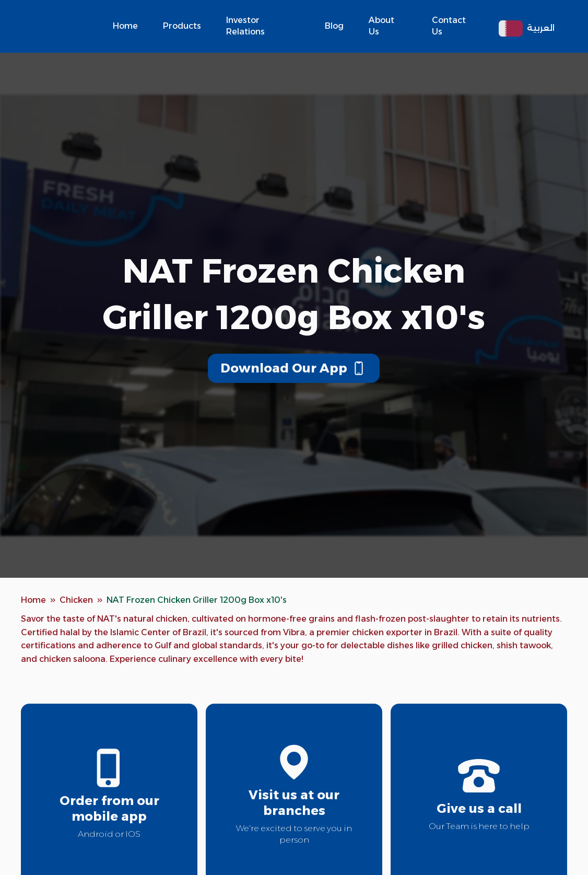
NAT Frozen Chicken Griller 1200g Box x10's (197, 600)
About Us (381, 26)
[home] (63, 26)
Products (182, 26)
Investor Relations (245, 26)
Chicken (76, 600)
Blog (334, 26)
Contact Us (449, 26)
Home (125, 26)
